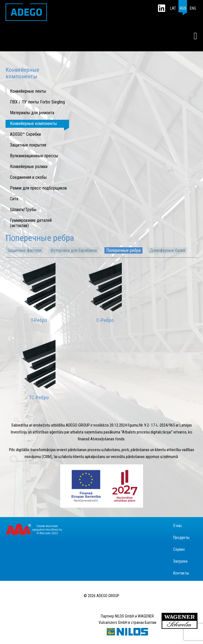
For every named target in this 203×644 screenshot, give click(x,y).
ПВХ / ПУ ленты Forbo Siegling (37, 102)
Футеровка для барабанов (74, 250)
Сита (14, 199)
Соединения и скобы (28, 177)
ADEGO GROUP (26, 12)
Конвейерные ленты (28, 91)
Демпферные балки (168, 250)
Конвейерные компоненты (33, 123)
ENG (193, 8)
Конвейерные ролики (29, 167)
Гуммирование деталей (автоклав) (31, 223)
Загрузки (180, 561)
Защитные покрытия (28, 145)
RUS (183, 8)
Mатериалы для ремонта (32, 113)
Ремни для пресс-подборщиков (38, 188)
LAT (173, 8)
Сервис (179, 549)
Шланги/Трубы (23, 210)
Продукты (181, 537)
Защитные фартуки (24, 250)
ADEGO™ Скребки (25, 134)
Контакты (181, 573)
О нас (178, 526)
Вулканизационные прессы (34, 156)
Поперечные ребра (123, 250)
